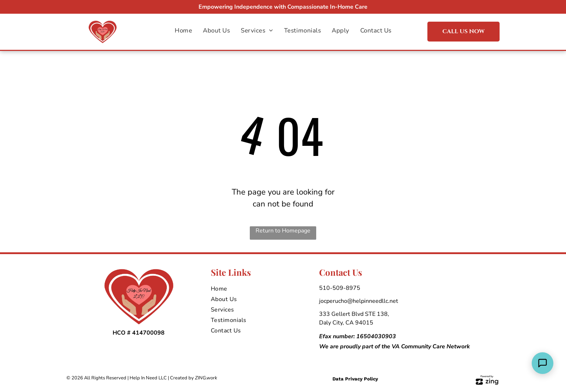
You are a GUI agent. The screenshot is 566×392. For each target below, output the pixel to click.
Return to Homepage (283, 231)
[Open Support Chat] (543, 363)
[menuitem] (183, 31)
